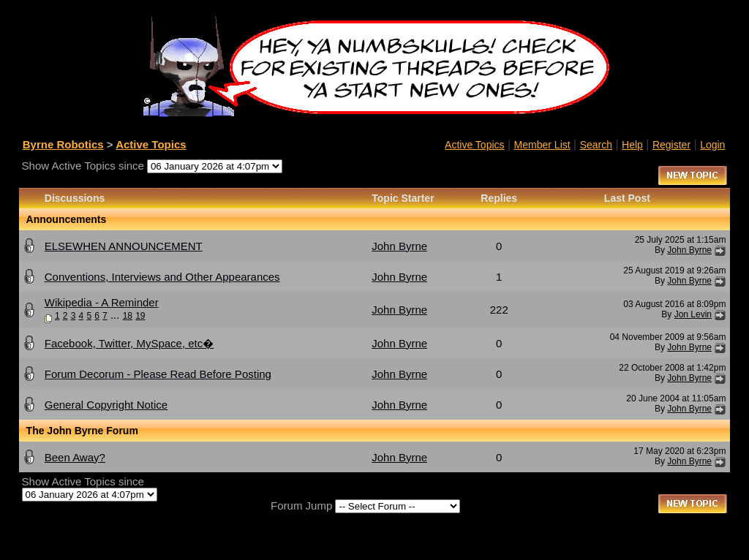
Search (596, 145)
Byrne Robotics (63, 144)
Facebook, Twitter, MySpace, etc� (129, 343)
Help (632, 145)
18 (128, 316)
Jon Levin (693, 314)
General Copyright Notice (106, 405)
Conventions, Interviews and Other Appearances (162, 277)
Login (712, 145)
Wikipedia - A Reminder (102, 302)
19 (140, 316)
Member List (542, 145)
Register (671, 145)
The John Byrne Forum (82, 431)
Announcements (67, 219)
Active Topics (151, 144)
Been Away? (75, 457)
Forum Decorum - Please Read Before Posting (158, 374)
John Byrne (399, 246)
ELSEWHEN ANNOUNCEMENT (124, 246)
